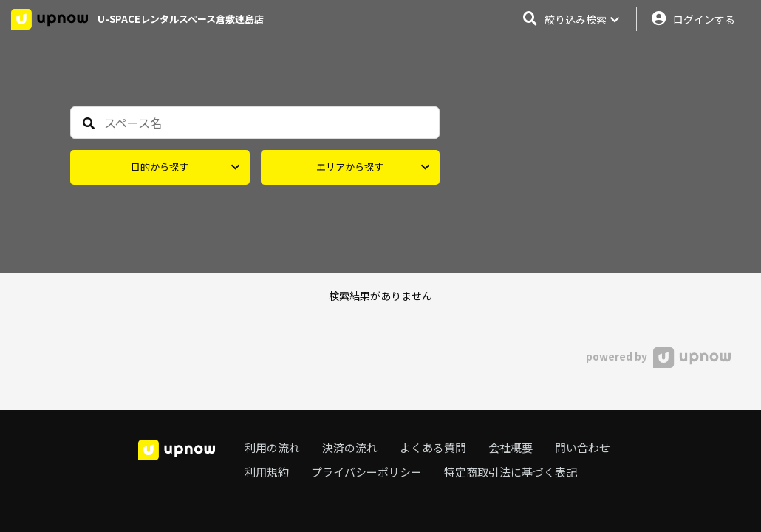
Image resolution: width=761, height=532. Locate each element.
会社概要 (511, 447)
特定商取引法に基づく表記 (511, 472)
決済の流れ (350, 447)
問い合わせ (583, 447)
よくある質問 (433, 447)
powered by (658, 356)
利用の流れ (272, 447)
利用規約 (267, 472)
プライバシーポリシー (366, 472)
